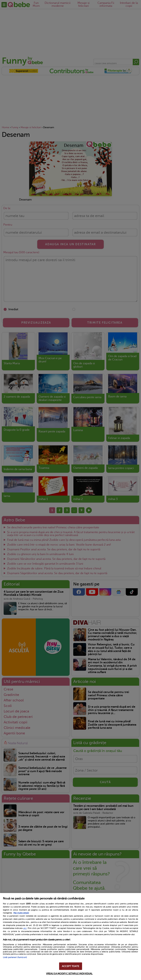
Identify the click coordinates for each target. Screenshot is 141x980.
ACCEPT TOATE (70, 966)
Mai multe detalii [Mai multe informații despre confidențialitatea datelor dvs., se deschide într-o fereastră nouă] (21, 913)
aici (25, 928)
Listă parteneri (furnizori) (15, 957)
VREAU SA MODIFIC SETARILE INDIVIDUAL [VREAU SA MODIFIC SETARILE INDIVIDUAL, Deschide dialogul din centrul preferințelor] (69, 973)
